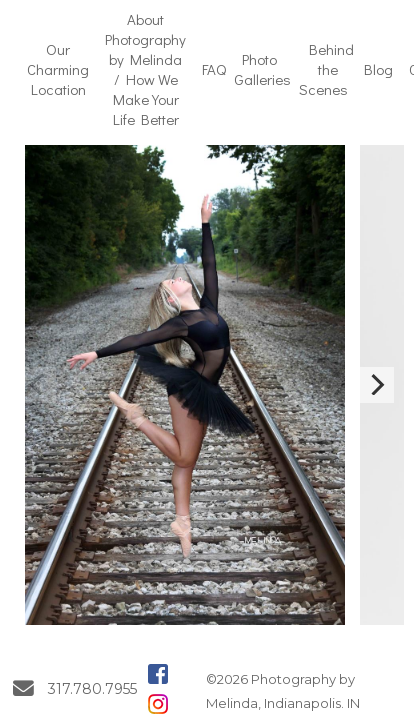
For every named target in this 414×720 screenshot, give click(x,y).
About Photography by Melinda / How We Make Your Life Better (145, 69)
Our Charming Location (58, 69)
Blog (378, 69)
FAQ (214, 69)
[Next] (376, 385)
